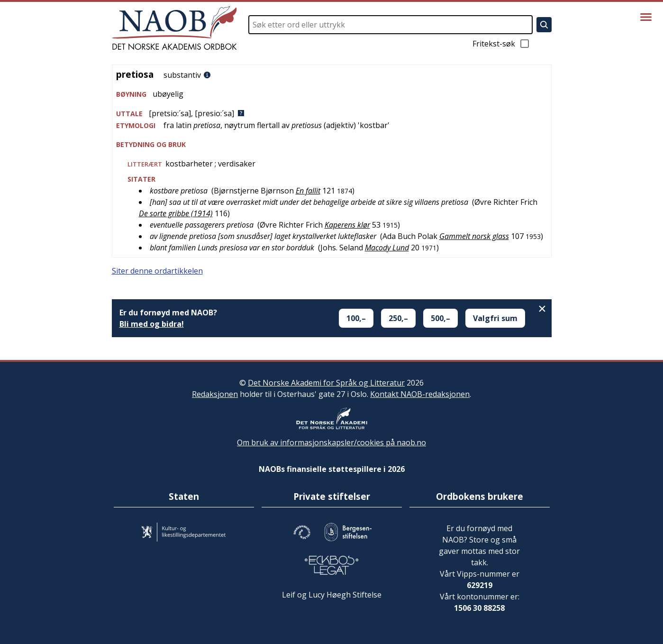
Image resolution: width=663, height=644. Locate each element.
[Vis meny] (646, 17)
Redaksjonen (215, 394)
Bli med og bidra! (152, 324)
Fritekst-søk (501, 44)
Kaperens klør (347, 225)
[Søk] (544, 25)
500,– (440, 318)
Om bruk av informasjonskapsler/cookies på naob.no (331, 442)
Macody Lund (387, 248)
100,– (356, 318)
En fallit (308, 191)
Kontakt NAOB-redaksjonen (420, 394)
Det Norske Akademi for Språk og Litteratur (326, 383)
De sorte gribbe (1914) (176, 213)
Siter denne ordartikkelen (157, 271)
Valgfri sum (495, 318)
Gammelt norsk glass (474, 236)
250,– (398, 318)
